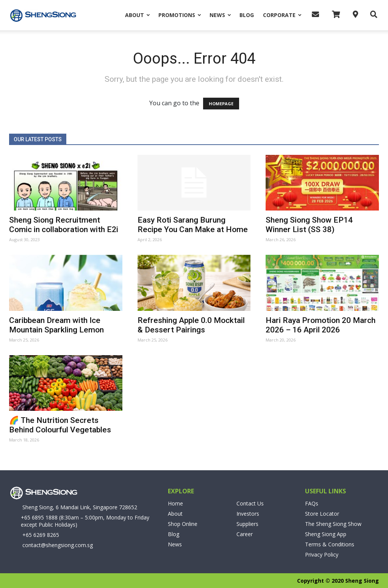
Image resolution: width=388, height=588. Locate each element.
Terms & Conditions (330, 544)
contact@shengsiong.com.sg (58, 545)
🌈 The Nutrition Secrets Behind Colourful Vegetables (60, 425)
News (220, 15)
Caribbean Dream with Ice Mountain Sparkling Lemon (56, 325)
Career (245, 534)
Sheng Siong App (326, 534)
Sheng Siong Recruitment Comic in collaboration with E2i (64, 225)
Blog (247, 15)
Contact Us (250, 503)
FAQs (312, 503)
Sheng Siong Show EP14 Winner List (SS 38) (309, 225)
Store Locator (322, 514)
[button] (372, 15)
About (138, 15)
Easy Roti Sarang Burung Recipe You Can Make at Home (193, 225)
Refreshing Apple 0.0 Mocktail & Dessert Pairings (191, 325)
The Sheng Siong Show (333, 524)
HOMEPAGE (221, 104)
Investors (248, 514)
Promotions (180, 15)
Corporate (282, 15)
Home (175, 503)
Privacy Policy (322, 554)
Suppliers (247, 524)
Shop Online (183, 524)
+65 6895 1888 (39, 517)
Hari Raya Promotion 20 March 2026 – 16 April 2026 (321, 325)
